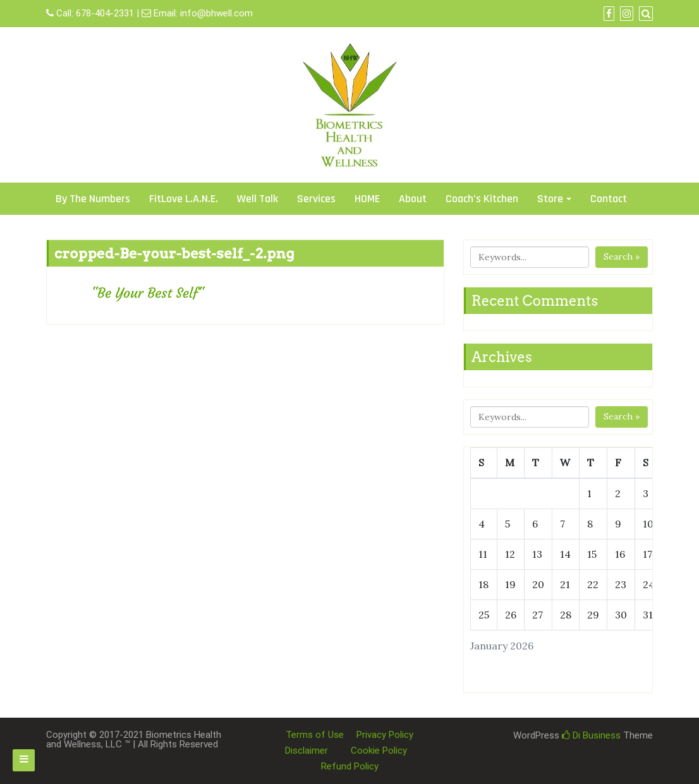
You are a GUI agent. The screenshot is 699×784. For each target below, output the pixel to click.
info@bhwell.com (216, 13)
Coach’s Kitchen (482, 199)
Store (550, 199)
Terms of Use (315, 735)
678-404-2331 (105, 13)
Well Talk (258, 199)
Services (316, 199)
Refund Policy (350, 766)
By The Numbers (93, 199)
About (413, 199)
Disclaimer (307, 751)
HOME (367, 199)
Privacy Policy (385, 735)
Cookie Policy (379, 751)
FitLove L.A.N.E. (184, 199)
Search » (622, 256)
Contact (609, 199)
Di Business (591, 735)
